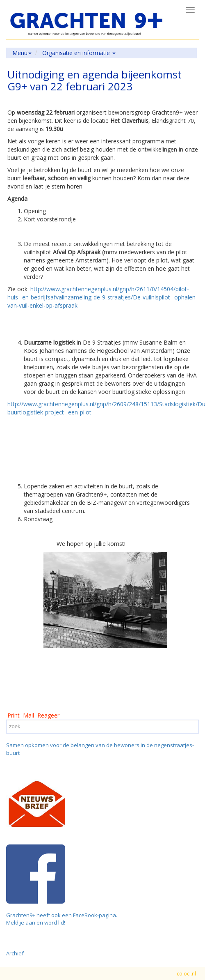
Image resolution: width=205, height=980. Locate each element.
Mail (28, 715)
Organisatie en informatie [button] (79, 53)
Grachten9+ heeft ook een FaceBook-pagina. (62, 915)
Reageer (48, 715)
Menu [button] (22, 53)
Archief (15, 953)
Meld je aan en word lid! (36, 922)
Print (14, 715)
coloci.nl (186, 974)
